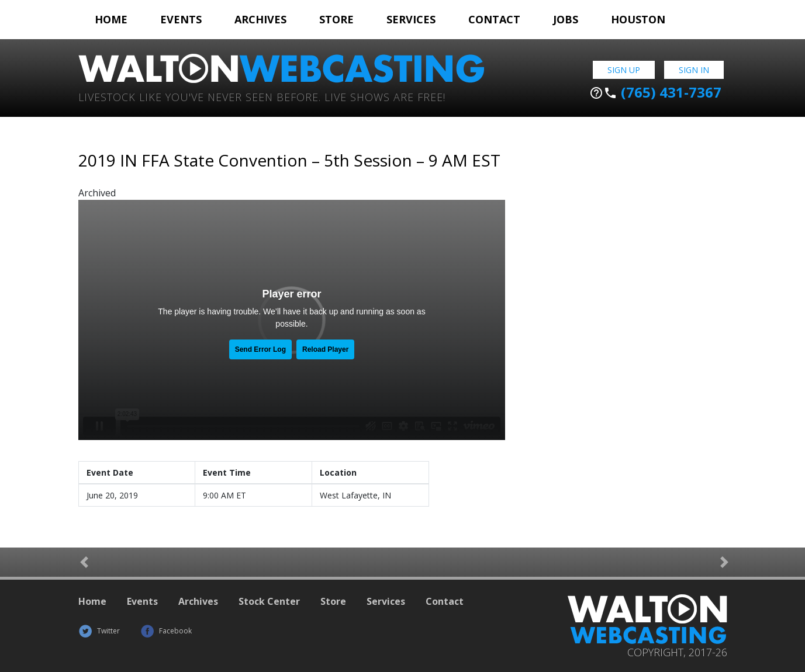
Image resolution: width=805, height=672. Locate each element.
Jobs (566, 19)
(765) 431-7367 (655, 92)
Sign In (694, 70)
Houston (638, 19)
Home (111, 19)
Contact (494, 19)
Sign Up (624, 70)
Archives (260, 19)
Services (411, 19)
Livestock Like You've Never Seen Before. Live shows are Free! (262, 96)
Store (336, 19)
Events (181, 19)
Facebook (166, 631)
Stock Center (269, 601)
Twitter (99, 631)
